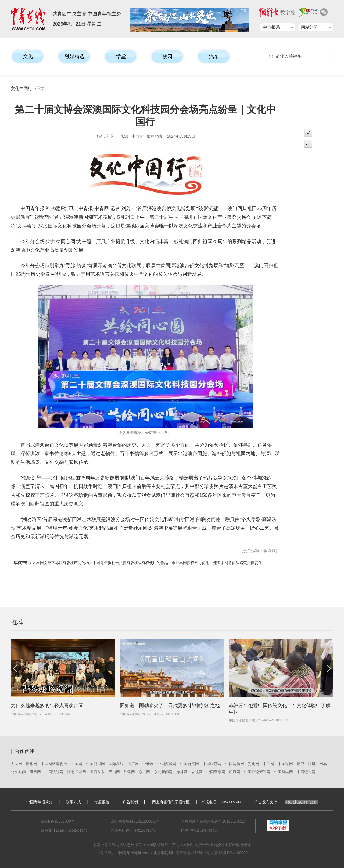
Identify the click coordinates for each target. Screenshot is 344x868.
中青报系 (271, 27)
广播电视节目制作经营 (200, 830)
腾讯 (312, 764)
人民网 (16, 764)
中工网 (268, 764)
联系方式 (73, 802)
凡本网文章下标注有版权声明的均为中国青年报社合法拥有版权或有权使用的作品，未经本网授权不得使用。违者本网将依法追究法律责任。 (140, 563)
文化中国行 (21, 88)
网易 (323, 764)
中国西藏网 (167, 764)
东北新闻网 (163, 772)
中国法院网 (54, 772)
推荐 (17, 622)
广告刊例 (130, 802)
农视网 (197, 772)
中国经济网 (212, 764)
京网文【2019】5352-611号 (64, 830)
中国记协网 (306, 772)
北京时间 (18, 772)
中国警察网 (216, 772)
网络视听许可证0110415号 (133, 830)
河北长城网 (77, 772)
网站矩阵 (310, 27)
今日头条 (97, 772)
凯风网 (235, 772)
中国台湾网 (189, 764)
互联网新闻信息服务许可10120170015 (213, 821)
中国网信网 (235, 764)
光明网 (253, 764)
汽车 (214, 56)
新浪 (300, 764)
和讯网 (129, 772)
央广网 (133, 764)
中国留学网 (284, 772)
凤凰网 (35, 772)
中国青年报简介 (40, 802)
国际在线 (116, 764)
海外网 (182, 772)
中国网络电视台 (54, 764)
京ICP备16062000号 (58, 821)
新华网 (31, 764)
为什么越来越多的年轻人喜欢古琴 (47, 706)
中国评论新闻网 (257, 772)
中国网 (77, 764)
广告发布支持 (286, 802)
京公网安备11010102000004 (135, 821)
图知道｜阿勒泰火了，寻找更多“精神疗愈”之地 (170, 706)
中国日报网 (95, 764)
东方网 (144, 772)
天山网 (114, 772)
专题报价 (102, 802)
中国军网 (285, 764)
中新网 (148, 764)
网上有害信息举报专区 (171, 802)
